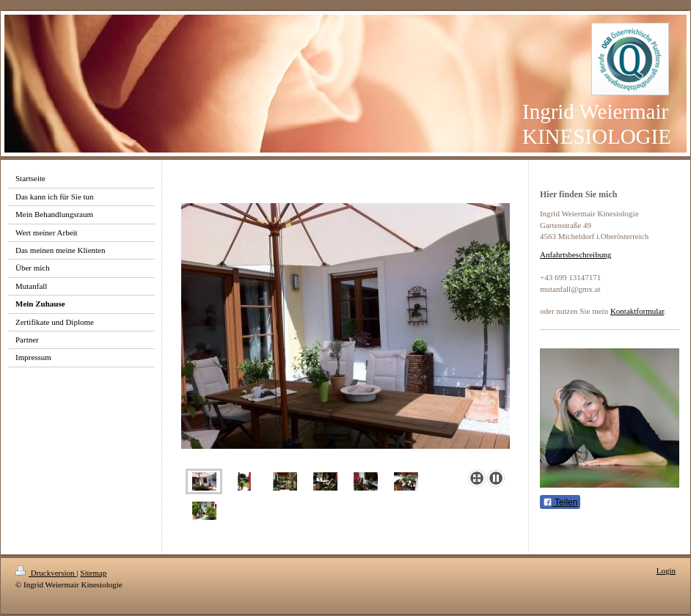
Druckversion (46, 573)
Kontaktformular (637, 311)
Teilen (560, 502)
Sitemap (93, 573)
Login (666, 571)
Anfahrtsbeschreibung (575, 254)
